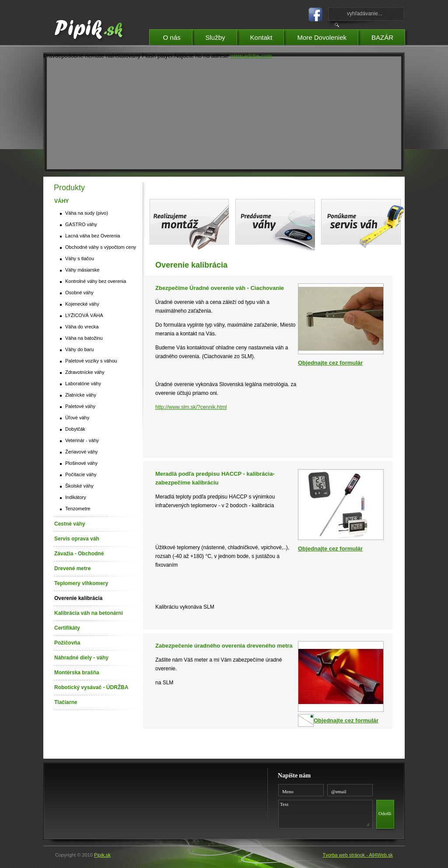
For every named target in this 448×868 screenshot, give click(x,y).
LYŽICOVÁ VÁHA (84, 315)
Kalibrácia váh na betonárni (89, 613)
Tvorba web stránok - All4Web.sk (358, 855)
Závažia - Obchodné (79, 554)
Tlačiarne (66, 702)
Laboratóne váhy (83, 383)
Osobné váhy (79, 293)
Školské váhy (79, 486)
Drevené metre (72, 568)
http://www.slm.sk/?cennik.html (191, 407)
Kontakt (267, 36)
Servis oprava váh (77, 539)
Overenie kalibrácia (78, 598)
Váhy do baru (79, 349)
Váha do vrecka (82, 327)
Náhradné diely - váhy (81, 658)
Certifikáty (67, 628)
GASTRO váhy (81, 224)
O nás (177, 36)
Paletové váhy (80, 406)
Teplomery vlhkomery (81, 583)
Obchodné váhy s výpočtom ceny (101, 247)
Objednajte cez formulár (330, 363)
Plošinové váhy (81, 463)
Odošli (385, 813)
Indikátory (76, 497)
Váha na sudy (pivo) (87, 213)
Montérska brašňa (77, 673)
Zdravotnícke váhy (85, 372)
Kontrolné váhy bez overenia (96, 281)
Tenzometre (78, 509)
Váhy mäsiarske (82, 270)
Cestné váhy (70, 524)
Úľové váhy (77, 418)
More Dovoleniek (327, 36)
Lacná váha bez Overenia (93, 236)
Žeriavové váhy (82, 452)
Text (324, 813)
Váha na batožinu (84, 338)
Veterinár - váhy (82, 440)
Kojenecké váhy (82, 304)
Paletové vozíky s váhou (91, 361)
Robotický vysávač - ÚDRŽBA (91, 687)
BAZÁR (388, 36)
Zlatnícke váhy (81, 395)
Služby (221, 36)
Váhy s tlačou (80, 258)
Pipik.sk (102, 855)
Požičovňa (67, 643)
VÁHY (61, 201)
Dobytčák (75, 429)
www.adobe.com (251, 56)
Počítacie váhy (81, 474)
